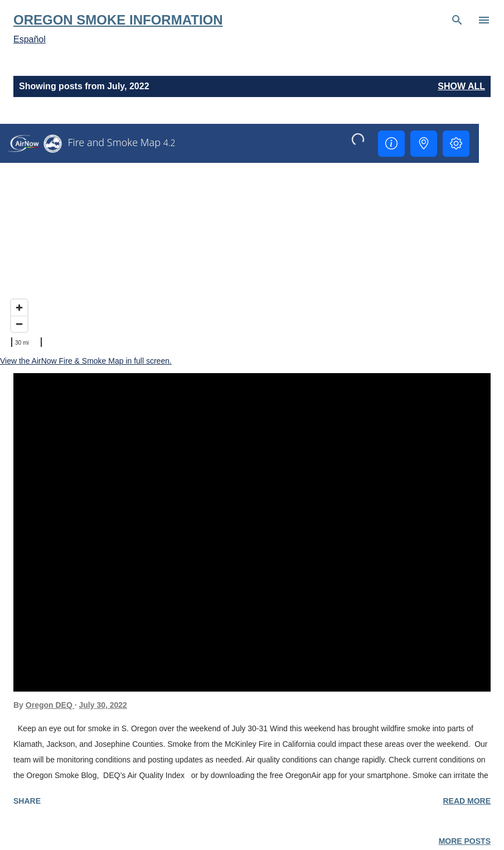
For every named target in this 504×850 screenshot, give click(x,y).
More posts (465, 841)
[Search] (457, 20)
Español (30, 39)
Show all (461, 86)
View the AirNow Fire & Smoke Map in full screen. (86, 361)
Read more (467, 801)
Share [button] (27, 801)
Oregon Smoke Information (118, 20)
